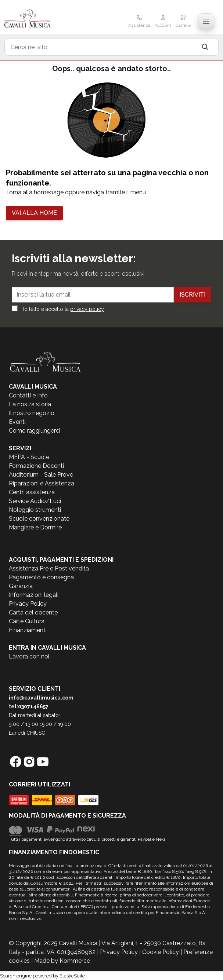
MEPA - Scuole (29, 457)
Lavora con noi (29, 656)
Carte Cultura (27, 621)
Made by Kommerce (62, 961)
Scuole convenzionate (39, 519)
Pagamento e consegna (41, 577)
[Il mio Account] (163, 22)
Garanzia (21, 586)
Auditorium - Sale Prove (41, 475)
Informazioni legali (34, 595)
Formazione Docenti (36, 466)
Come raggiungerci (35, 431)
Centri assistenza (32, 492)
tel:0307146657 (29, 706)
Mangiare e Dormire (35, 527)
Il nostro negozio (32, 413)
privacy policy (87, 309)
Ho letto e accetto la (62, 309)
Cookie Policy (161, 952)
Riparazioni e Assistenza (42, 483)
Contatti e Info (28, 395)
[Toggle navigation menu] (206, 21)
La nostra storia (30, 404)
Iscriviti (193, 295)
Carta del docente (33, 612)
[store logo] (39, 19)
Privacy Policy (28, 604)
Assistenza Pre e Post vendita (49, 568)
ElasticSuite (72, 976)
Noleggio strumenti (35, 510)
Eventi (17, 422)
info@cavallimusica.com (41, 698)
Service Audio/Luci (35, 501)
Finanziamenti (28, 630)
